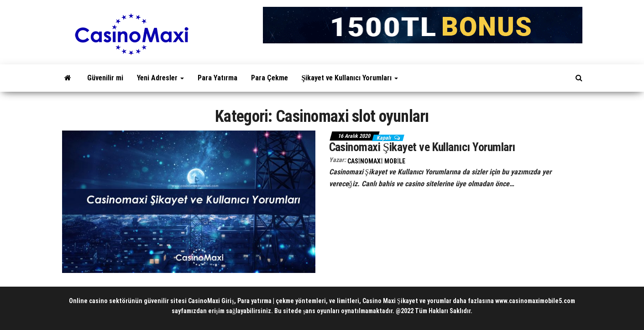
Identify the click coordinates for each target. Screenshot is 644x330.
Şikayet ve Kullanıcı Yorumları (350, 78)
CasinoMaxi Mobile (377, 161)
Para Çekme (270, 78)
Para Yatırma (217, 78)
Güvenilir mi (105, 78)
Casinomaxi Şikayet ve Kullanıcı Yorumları (422, 147)
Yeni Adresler (160, 78)
